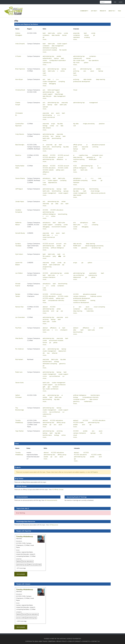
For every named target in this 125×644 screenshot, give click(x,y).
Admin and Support (54, 90)
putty (54, 256)
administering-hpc (48, 56)
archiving (76, 71)
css (57, 126)
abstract (45, 155)
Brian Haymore (20, 69)
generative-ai (91, 157)
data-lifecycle (47, 96)
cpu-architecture (79, 275)
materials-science (96, 296)
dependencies (53, 183)
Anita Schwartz (20, 44)
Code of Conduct (74, 641)
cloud (75, 435)
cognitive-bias (83, 155)
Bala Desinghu (20, 145)
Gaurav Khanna (20, 178)
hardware (76, 183)
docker (64, 35)
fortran (94, 180)
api (56, 145)
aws (85, 71)
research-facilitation (80, 300)
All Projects (94, 472)
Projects (103, 11)
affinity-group (78, 145)
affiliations (60, 159)
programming (47, 267)
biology (45, 126)
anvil (53, 311)
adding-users (60, 170)
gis (65, 263)
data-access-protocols (98, 193)
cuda (44, 183)
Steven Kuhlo (19, 383)
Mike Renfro (19, 338)
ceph (44, 73)
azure (92, 71)
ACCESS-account (63, 155)
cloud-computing (99, 307)
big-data (60, 124)
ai (43, 145)
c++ (57, 79)
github (93, 277)
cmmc (45, 376)
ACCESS (53, 155)
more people (21, 574)
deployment (77, 277)
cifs (101, 433)
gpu (49, 387)
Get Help (94, 11)
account (60, 157)
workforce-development (81, 303)
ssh (64, 256)
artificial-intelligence (80, 168)
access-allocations (28, 561)
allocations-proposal (98, 145)
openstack (76, 37)
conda (66, 33)
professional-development (82, 81)
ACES (75, 166)
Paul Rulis (18, 328)
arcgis (53, 124)
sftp (60, 256)
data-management (58, 46)
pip (63, 265)
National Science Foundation (70, 639)
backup (56, 58)
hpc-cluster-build (79, 60)
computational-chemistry (56, 300)
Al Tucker (18, 56)
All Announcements (51, 500)
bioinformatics (47, 149)
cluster (54, 321)
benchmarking (47, 115)
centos (59, 33)
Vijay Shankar (19, 431)
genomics (62, 364)
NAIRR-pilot (93, 159)
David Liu (18, 155)
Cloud (75, 90)
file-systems (47, 256)
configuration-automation (58, 60)
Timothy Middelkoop (25, 536)
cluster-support (62, 44)
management (93, 103)
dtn (44, 353)
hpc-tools (76, 63)
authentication (47, 58)
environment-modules (50, 50)
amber (75, 147)
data (62, 126)
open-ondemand (54, 265)
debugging (52, 84)
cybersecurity (47, 63)
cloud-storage (95, 191)
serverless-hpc (96, 248)
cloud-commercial (49, 117)
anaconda (76, 33)
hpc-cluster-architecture (51, 389)
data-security (77, 244)
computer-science (79, 399)
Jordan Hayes (20, 201)
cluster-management (49, 81)
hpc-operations (94, 60)
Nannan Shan (19, 307)
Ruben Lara (19, 372)
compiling (62, 81)
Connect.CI (86, 641)
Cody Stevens (20, 134)
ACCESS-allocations (49, 157)
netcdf (45, 265)
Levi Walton (19, 273)
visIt (74, 126)
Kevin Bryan (19, 79)
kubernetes (90, 311)
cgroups (45, 107)
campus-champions (49, 277)
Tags (119, 11)
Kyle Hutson (19, 254)
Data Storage (59, 94)
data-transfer (56, 35)
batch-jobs (51, 33)
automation (93, 273)
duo (48, 353)
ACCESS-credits (63, 168)
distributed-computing (50, 48)
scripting (87, 37)
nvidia (75, 248)
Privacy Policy (62, 641)
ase (62, 311)
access (25, 614)
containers (46, 35)
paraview (102, 124)
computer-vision (98, 155)
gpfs (44, 387)
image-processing (89, 124)
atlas (57, 204)
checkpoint (64, 330)
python (86, 63)
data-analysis (47, 128)
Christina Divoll (20, 90)
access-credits (21, 618)
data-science (88, 309)
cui (64, 254)
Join (115, 2)
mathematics (88, 401)
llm (100, 157)
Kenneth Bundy (20, 233)
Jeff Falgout (19, 189)
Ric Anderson (20, 349)
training (93, 300)
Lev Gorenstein (20, 317)
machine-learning (79, 159)
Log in (121, 2)
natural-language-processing (94, 246)
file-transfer (63, 50)
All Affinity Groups (58, 490)
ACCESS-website (48, 170)
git (43, 37)
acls (44, 69)
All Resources (54, 525)
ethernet (55, 353)
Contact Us (96, 641)
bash (44, 33)
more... (45, 39)
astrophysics (47, 178)
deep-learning (101, 79)
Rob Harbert (19, 359)
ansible (59, 56)
